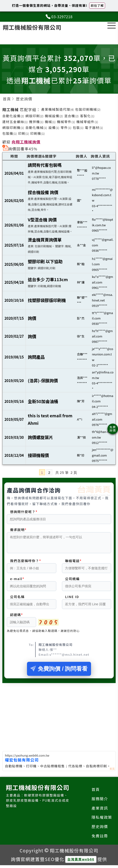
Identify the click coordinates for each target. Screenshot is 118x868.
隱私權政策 (102, 820)
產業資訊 (100, 811)
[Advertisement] (59, 717)
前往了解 (97, 5)
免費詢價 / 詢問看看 (59, 671)
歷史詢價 (100, 829)
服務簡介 (100, 801)
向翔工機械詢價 (26, 142)
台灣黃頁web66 (81, 862)
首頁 (96, 792)
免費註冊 (100, 839)
